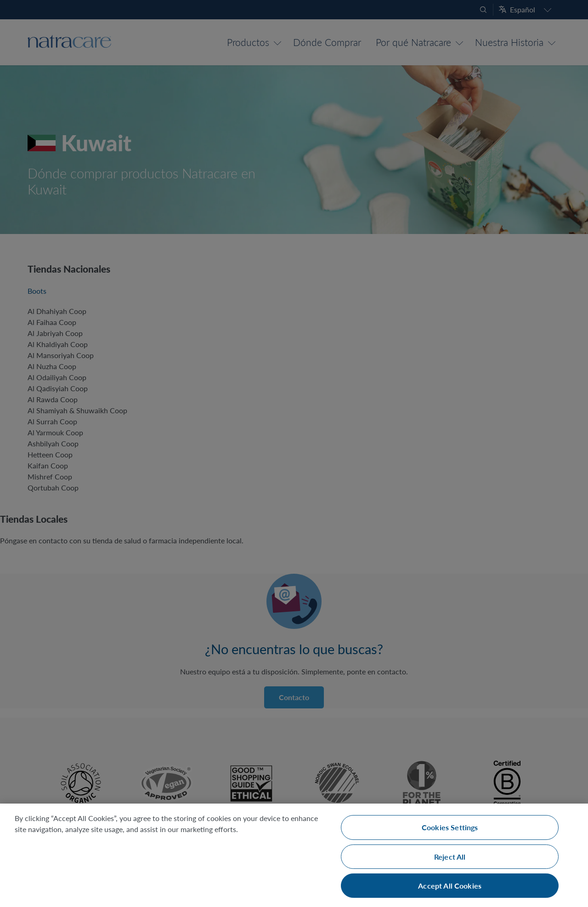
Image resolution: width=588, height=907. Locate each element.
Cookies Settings (450, 827)
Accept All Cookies (450, 886)
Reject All (450, 857)
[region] (294, 855)
